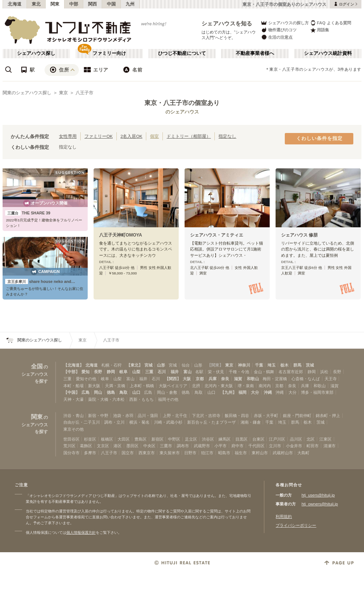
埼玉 (272, 365)
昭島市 (224, 453)
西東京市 (147, 453)
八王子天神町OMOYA (121, 235)
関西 (93, 4)
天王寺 (331, 379)
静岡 (111, 372)
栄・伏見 (216, 372)
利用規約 (284, 516)
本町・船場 (73, 386)
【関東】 (215, 365)
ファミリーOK (99, 136)
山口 (136, 392)
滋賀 (238, 379)
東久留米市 (170, 453)
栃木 (284, 365)
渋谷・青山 (73, 416)
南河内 (265, 386)
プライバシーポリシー (296, 525)
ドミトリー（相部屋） (189, 136)
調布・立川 (114, 422)
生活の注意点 (276, 37)
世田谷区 (71, 439)
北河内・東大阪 (219, 386)
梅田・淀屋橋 (275, 379)
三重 (149, 372)
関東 (55, 4)
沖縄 (268, 392)
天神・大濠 (73, 399)
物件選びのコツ (279, 30)
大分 (255, 392)
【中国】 (71, 392)
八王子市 (84, 93)
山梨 (136, 372)
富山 (188, 372)
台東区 (258, 439)
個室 (154, 136)
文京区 (103, 446)
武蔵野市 (202, 446)
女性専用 (68, 136)
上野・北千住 (175, 416)
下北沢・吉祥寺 (206, 416)
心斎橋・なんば (306, 379)
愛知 (85, 372)
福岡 (242, 392)
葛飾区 (86, 446)
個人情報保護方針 (81, 533)
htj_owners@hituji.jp (320, 504)
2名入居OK (131, 136)
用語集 (320, 30)
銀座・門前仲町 (297, 416)
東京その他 (73, 429)
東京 (63, 93)
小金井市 (294, 446)
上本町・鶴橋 (142, 386)
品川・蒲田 (148, 416)
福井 (175, 372)
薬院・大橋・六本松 (106, 399)
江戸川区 (277, 439)
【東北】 (134, 365)
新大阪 (94, 386)
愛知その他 (86, 379)
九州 (130, 4)
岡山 (98, 392)
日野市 (190, 453)
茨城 (310, 365)
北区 (311, 439)
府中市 (237, 446)
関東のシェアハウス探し (27, 93)
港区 (118, 446)
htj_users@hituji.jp (318, 495)
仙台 (186, 365)
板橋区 (107, 439)
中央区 (149, 446)
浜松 (324, 372)
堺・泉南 (246, 386)
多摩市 (90, 453)
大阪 (187, 379)
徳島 (111, 392)
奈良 (225, 379)
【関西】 (173, 379)
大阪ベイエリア (173, 386)
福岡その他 (168, 399)
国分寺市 (71, 453)
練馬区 (225, 439)
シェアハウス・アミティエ (217, 235)
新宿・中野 (98, 416)
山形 (161, 365)
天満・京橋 (115, 386)
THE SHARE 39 (28, 213)
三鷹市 (166, 446)
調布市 (183, 446)
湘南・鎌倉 (251, 422)
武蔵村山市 (283, 453)
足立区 (191, 439)
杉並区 (90, 439)
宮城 (148, 365)
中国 (111, 4)
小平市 (220, 446)
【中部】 (71, 372)
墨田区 (132, 446)
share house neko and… (40, 281)
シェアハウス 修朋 (299, 235)
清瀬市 (330, 446)
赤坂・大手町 (266, 416)
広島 (85, 392)
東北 (36, 4)
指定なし (227, 136)
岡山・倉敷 (167, 392)
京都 (200, 379)
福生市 (241, 453)
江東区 (325, 439)
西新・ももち (141, 399)
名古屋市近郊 (291, 372)
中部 (74, 4)
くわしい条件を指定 (319, 139)
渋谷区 (208, 439)
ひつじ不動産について (182, 53)
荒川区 (69, 446)
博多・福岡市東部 (317, 392)
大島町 (303, 453)
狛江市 (207, 453)
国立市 (128, 453)
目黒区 (241, 439)
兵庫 (213, 379)
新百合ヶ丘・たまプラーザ (211, 422)
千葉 (259, 365)
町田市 (313, 446)
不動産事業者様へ (255, 53)
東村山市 (260, 453)
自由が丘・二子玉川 (82, 422)
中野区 (174, 439)
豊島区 (141, 439)
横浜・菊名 (139, 422)
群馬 (297, 365)
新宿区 (157, 439)
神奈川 (244, 365)
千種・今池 (239, 372)
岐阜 (123, 372)
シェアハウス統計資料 (328, 53)
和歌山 (253, 379)
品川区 (296, 439)
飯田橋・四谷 (237, 416)
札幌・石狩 (111, 365)
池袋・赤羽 (123, 416)
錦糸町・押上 (328, 416)
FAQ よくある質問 (331, 23)
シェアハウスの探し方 (285, 23)
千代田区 (256, 446)
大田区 (124, 439)
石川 (162, 372)
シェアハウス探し (36, 53)
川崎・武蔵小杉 (168, 422)
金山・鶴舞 (264, 372)
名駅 (199, 372)
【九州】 (228, 392)
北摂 (196, 386)
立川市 (275, 446)
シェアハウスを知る (227, 23)
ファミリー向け (109, 53)
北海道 (15, 4)
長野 (98, 372)
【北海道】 (73, 365)
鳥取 (123, 392)
